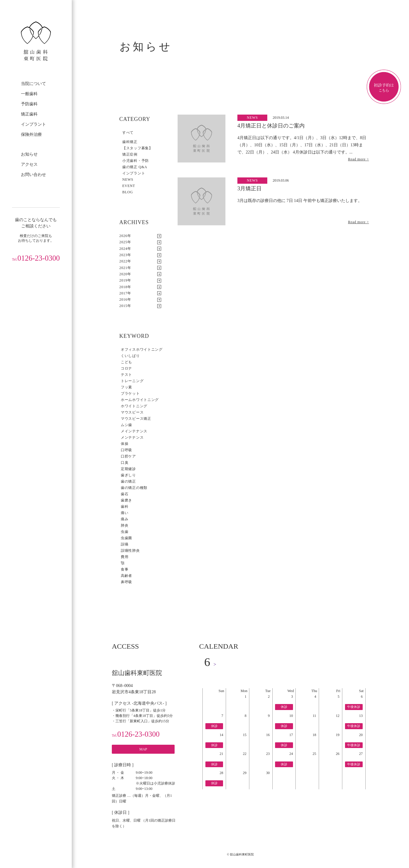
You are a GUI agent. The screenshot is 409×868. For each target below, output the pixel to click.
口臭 (125, 463)
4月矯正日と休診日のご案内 (271, 126)
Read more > (358, 159)
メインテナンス (134, 431)
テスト (126, 375)
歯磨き (126, 500)
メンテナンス (132, 437)
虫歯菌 (126, 538)
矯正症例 (130, 154)
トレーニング (132, 381)
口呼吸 (126, 450)
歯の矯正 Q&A (135, 167)
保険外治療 (31, 134)
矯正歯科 (29, 114)
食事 (125, 569)
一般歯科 (29, 94)
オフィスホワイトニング (142, 349)
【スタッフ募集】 (138, 148)
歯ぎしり (128, 475)
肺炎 (125, 525)
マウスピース (132, 412)
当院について (33, 84)
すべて (128, 133)
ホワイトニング (134, 406)
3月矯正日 (249, 189)
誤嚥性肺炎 (130, 551)
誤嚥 (125, 544)
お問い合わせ (33, 175)
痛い (125, 513)
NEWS (128, 180)
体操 (125, 444)
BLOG (128, 192)
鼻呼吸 (126, 582)
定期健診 (128, 469)
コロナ (126, 368)
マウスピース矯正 (136, 419)
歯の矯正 (128, 481)
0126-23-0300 (36, 258)
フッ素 (126, 387)
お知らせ (29, 154)
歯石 (125, 494)
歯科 (125, 507)
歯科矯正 (130, 142)
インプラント (33, 124)
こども (126, 362)
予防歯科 (29, 104)
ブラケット (130, 393)
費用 (125, 557)
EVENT (129, 186)
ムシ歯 (126, 425)
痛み (125, 519)
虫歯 (125, 532)
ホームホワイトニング (140, 400)
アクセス (29, 164)
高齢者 (126, 576)
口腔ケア (128, 456)
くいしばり (130, 356)
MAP (143, 749)
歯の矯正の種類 (134, 488)
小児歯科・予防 (136, 161)
